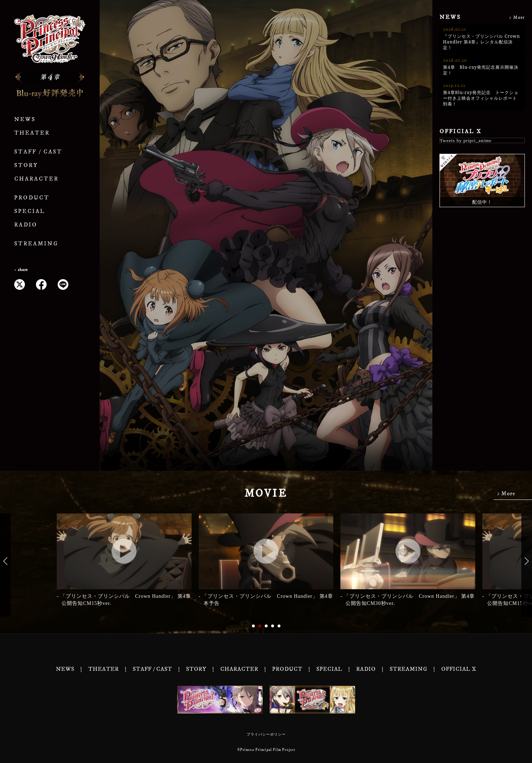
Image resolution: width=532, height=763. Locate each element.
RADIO (26, 225)
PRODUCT (32, 198)
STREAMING (36, 244)
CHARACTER (36, 179)
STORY (26, 165)
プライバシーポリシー (266, 735)
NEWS (25, 119)
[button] (5, 561)
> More (517, 18)
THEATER (32, 133)
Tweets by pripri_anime (466, 140)
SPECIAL (30, 211)
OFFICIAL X (461, 131)
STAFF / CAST (38, 152)
